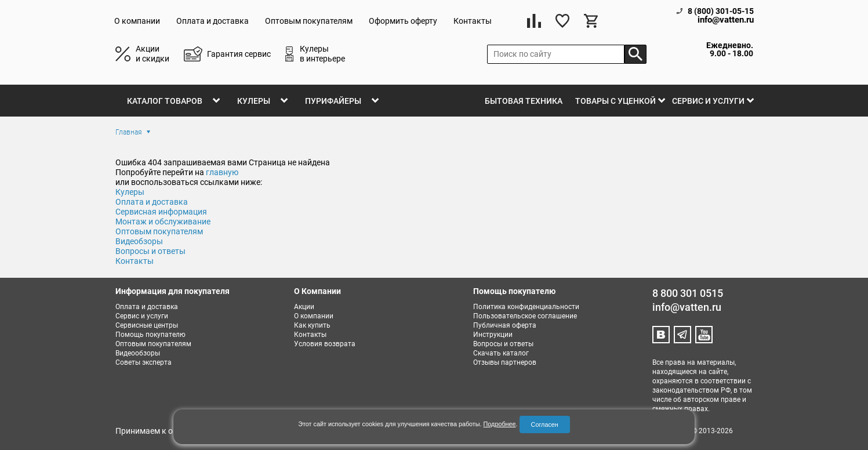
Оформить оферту (403, 21)
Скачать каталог (501, 353)
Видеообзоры (138, 353)
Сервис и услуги (708, 101)
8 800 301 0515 (688, 293)
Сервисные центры (147, 325)
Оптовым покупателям (309, 21)
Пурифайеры (333, 101)
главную (222, 172)
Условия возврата (325, 344)
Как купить (312, 325)
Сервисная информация (161, 212)
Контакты (473, 21)
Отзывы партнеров (505, 362)
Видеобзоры (139, 241)
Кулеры (254, 101)
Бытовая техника (524, 101)
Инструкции (493, 335)
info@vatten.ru (726, 20)
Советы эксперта (144, 362)
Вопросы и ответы (150, 251)
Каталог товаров (165, 101)
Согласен (545, 424)
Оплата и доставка (213, 21)
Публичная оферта (505, 325)
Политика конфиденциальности (526, 307)
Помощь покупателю (150, 335)
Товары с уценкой (615, 101)
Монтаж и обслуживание (163, 222)
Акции (304, 307)
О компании (137, 21)
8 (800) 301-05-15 (721, 11)
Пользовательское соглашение (525, 316)
